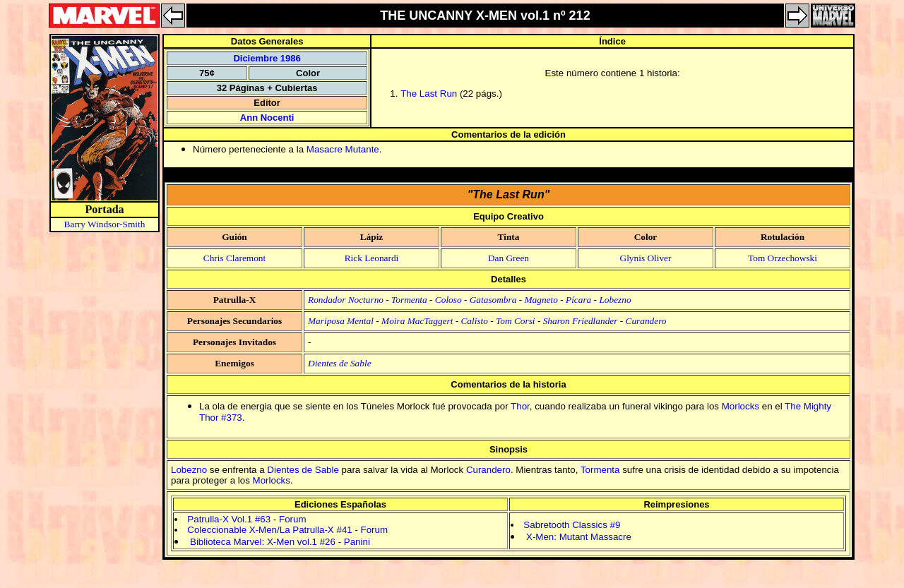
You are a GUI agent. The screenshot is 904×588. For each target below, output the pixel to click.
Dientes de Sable (340, 363)
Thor (520, 406)
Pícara (578, 300)
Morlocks (741, 406)
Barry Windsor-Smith (105, 224)
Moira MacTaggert (417, 321)
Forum (293, 519)
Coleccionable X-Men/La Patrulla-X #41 (269, 530)
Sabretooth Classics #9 (572, 525)
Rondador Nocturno (346, 300)
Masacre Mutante (343, 149)
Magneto (541, 300)
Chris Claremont (234, 258)
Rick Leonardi (372, 258)
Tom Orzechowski (783, 258)
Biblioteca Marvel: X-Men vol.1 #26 (263, 542)
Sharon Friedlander (581, 321)
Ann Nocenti (267, 118)
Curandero (646, 321)
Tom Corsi (515, 321)
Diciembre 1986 (267, 58)
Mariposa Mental (341, 321)
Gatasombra (493, 300)
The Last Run (429, 94)
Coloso (448, 300)
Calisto (474, 321)
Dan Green (509, 258)
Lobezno (615, 300)
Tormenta (409, 300)
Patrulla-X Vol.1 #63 (229, 519)
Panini (357, 542)
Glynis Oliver (646, 258)
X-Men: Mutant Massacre (579, 537)
